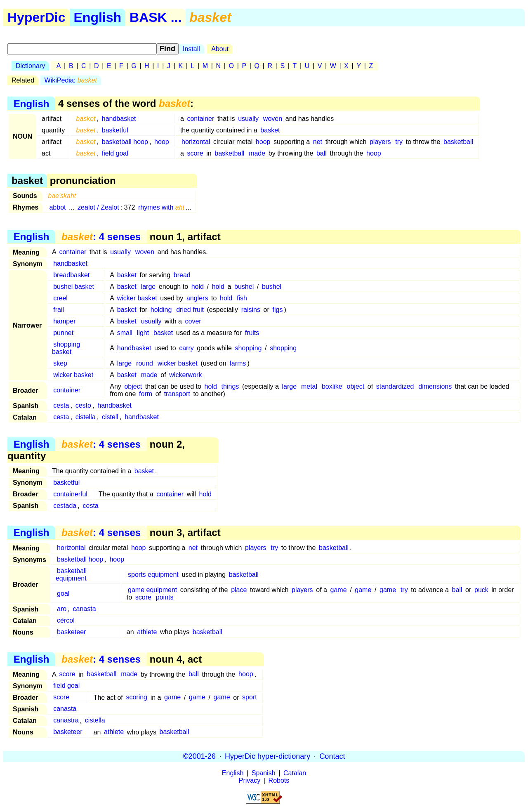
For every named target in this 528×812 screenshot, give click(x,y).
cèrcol (66, 620)
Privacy (250, 780)
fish (242, 298)
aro (62, 609)
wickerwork (185, 375)
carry (186, 348)
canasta (85, 609)
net (318, 142)
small (125, 333)
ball (322, 153)
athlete (147, 632)
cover (193, 321)
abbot (57, 207)
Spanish (264, 773)
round (145, 363)
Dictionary (30, 66)
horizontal (196, 142)
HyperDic (37, 17)
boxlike (332, 386)
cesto (83, 405)
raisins (251, 310)
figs (277, 310)
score (195, 153)
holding (161, 310)
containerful (70, 494)
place (239, 590)
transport (177, 394)
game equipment (152, 590)
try (399, 142)
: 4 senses (101, 237)
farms (238, 363)
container (200, 119)
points (165, 597)
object (133, 386)
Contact (332, 756)
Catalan (295, 773)
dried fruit (190, 310)
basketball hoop (125, 142)
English (98, 17)
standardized (395, 386)
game (339, 590)
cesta (61, 405)
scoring (137, 698)
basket (270, 130)
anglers (197, 298)
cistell (110, 417)
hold (198, 287)
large (148, 287)
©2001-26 (199, 756)
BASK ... (156, 17)
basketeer (71, 632)
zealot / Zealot (98, 207)
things (230, 386)
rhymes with (161, 207)
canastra (66, 721)
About (220, 49)
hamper (64, 321)
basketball (458, 142)
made (257, 153)
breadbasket (71, 275)
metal (309, 386)
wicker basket (137, 298)
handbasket (119, 119)
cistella (86, 417)
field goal (115, 153)
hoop (162, 142)
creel (60, 298)
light (143, 333)
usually (248, 119)
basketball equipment (71, 575)
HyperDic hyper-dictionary (268, 756)
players (380, 142)
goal (63, 594)
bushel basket (74, 287)
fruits (252, 333)
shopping (248, 348)
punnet (63, 333)
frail (59, 310)
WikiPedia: (71, 80)
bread (182, 275)
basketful (115, 130)
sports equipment (153, 575)
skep (60, 363)
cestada (65, 506)
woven (273, 119)
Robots (279, 780)
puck (481, 590)
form (146, 394)
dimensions (435, 386)
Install (191, 49)
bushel (244, 287)
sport (250, 698)
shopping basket (66, 348)
